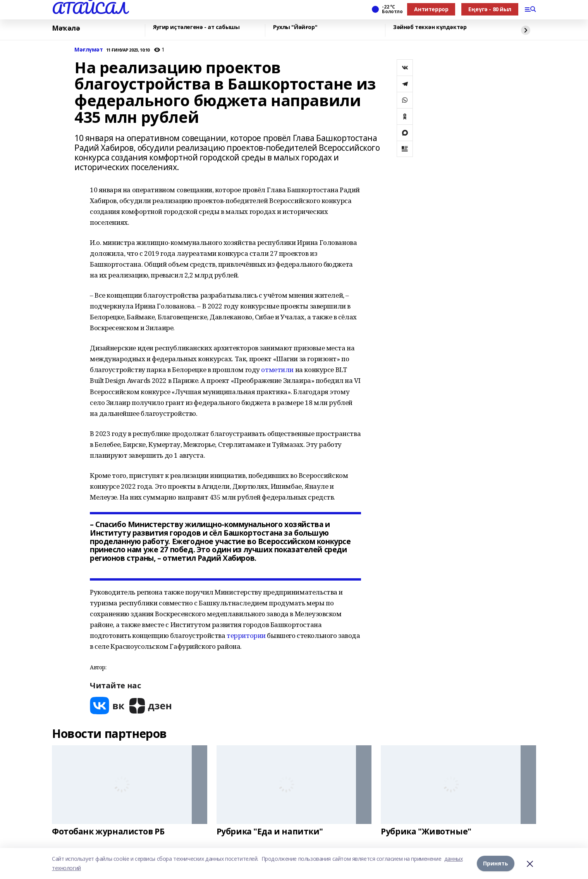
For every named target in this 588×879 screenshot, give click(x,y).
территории (246, 635)
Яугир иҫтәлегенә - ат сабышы (196, 27)
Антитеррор (431, 9)
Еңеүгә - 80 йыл (490, 9)
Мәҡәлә (66, 28)
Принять (496, 863)
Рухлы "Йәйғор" (295, 27)
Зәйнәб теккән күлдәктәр (430, 27)
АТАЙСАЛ (89, 8)
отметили (277, 370)
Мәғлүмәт (89, 50)
